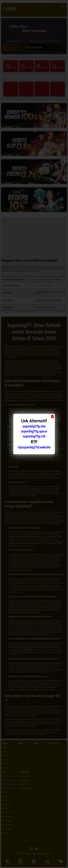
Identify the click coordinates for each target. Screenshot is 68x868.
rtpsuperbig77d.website (34, 447)
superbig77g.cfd (34, 436)
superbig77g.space (34, 431)
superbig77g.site (34, 426)
